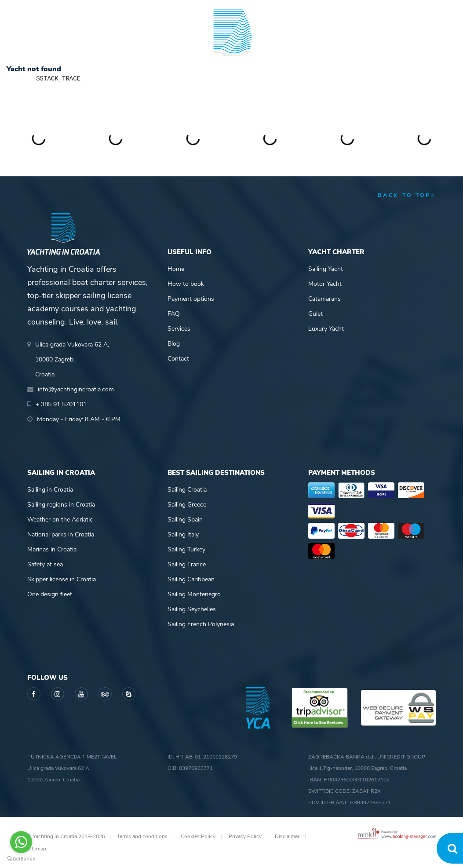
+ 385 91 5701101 (58, 9)
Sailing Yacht (326, 269)
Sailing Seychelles (192, 609)
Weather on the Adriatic (60, 520)
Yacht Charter (51, 41)
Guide (339, 41)
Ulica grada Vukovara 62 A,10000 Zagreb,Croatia (72, 359)
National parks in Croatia (61, 534)
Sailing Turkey (186, 549)
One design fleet (50, 594)
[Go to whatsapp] (21, 842)
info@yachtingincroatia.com (135, 9)
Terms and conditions (142, 836)
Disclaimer (287, 836)
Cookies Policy (198, 836)
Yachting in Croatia (231, 77)
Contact (178, 359)
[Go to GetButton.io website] (21, 859)
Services (179, 329)
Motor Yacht (325, 284)
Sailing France (187, 564)
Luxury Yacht (326, 329)
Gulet (315, 314)
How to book (186, 284)
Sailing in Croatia (50, 490)
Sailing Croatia (187, 490)
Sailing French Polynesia (201, 624)
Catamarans (324, 299)
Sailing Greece (187, 505)
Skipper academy (170, 41)
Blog (382, 41)
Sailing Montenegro (194, 594)
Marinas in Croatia (52, 549)
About (427, 41)
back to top (407, 195)
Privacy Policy (245, 836)
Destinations (109, 41)
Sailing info (285, 41)
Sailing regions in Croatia (61, 505)
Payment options (191, 299)
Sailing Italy (183, 534)
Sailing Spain (185, 520)
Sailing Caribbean (191, 579)
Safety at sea (45, 564)
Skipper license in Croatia (62, 579)
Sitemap (37, 849)
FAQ (174, 314)
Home (176, 269)
